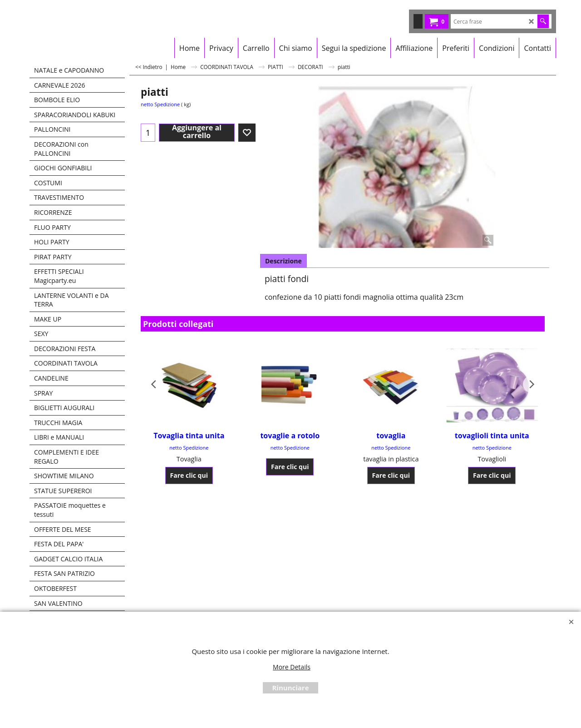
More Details (292, 667)
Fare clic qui (189, 475)
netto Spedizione (160, 104)
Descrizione (283, 261)
